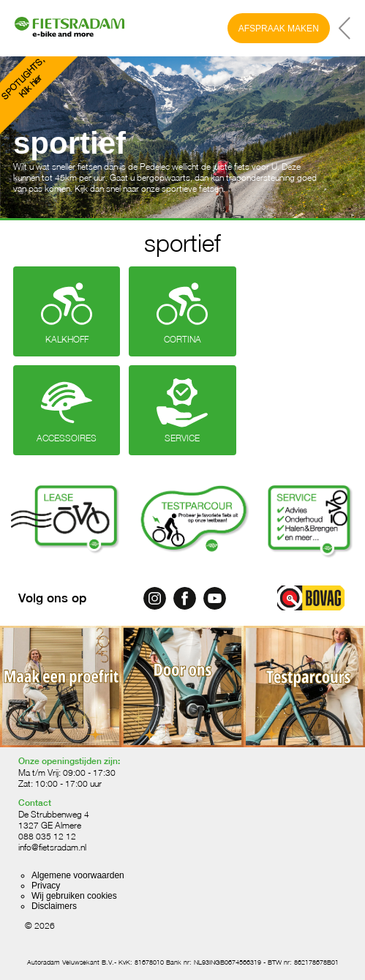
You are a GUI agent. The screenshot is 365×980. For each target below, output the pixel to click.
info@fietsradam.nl (52, 847)
